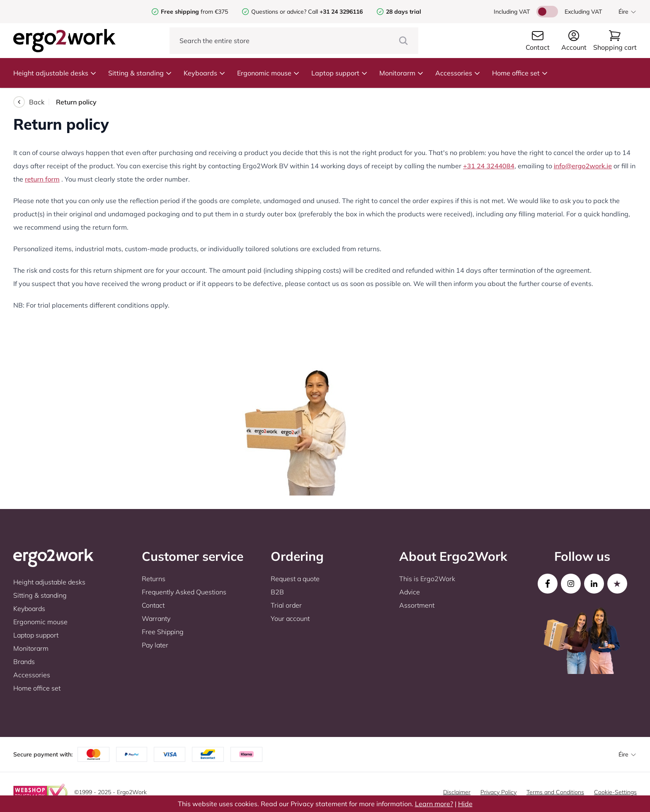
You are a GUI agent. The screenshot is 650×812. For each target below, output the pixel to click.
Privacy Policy (498, 792)
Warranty (156, 618)
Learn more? (434, 804)
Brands (24, 662)
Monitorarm (401, 73)
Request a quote (295, 579)
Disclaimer (457, 792)
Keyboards (205, 73)
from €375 (194, 12)
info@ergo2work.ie (583, 166)
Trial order (286, 605)
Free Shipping (163, 632)
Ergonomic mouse (268, 73)
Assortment (417, 605)
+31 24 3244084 (489, 166)
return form (42, 179)
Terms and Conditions (555, 792)
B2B (277, 592)
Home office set (520, 73)
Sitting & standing (140, 73)
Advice (410, 592)
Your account (290, 618)
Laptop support (340, 73)
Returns (154, 579)
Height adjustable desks (55, 73)
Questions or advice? (279, 12)
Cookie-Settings (615, 792)
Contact (153, 605)
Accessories (458, 73)
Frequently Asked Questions (184, 592)
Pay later (155, 645)
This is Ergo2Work (427, 579)
